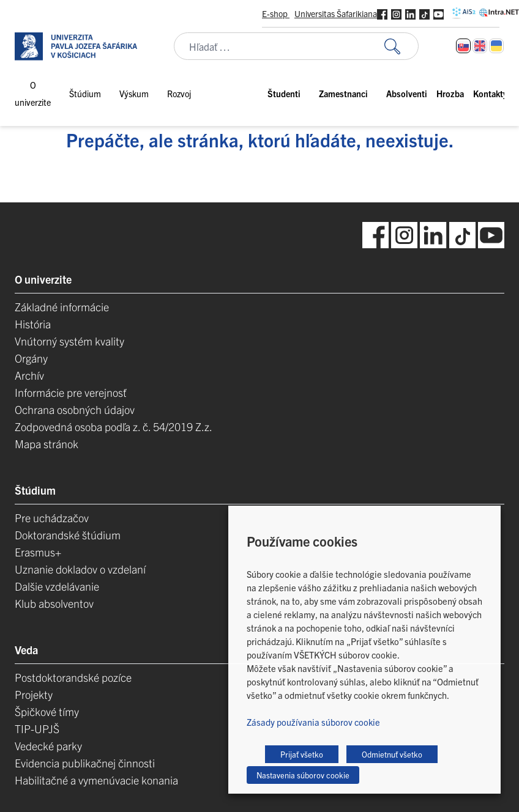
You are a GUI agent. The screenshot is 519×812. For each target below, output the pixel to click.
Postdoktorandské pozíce (73, 677)
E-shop (276, 13)
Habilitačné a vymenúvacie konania (96, 780)
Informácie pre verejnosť (71, 392)
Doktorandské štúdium (68, 535)
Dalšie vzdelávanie (57, 586)
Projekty (34, 694)
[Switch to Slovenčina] (463, 46)
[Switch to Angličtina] (480, 46)
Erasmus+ (38, 552)
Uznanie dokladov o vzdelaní (80, 569)
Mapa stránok (47, 444)
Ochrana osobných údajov (75, 409)
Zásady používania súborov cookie (313, 722)
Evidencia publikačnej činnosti (85, 763)
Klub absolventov (54, 603)
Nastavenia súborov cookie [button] (303, 775)
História (33, 324)
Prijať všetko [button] (302, 754)
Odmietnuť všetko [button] (392, 754)
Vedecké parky (48, 746)
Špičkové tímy (47, 711)
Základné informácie (62, 307)
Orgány (31, 358)
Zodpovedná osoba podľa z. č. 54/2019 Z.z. (114, 426)
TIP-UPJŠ (37, 729)
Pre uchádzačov (52, 518)
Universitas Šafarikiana (336, 13)
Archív (29, 375)
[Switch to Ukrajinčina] (496, 46)
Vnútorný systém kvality (69, 341)
